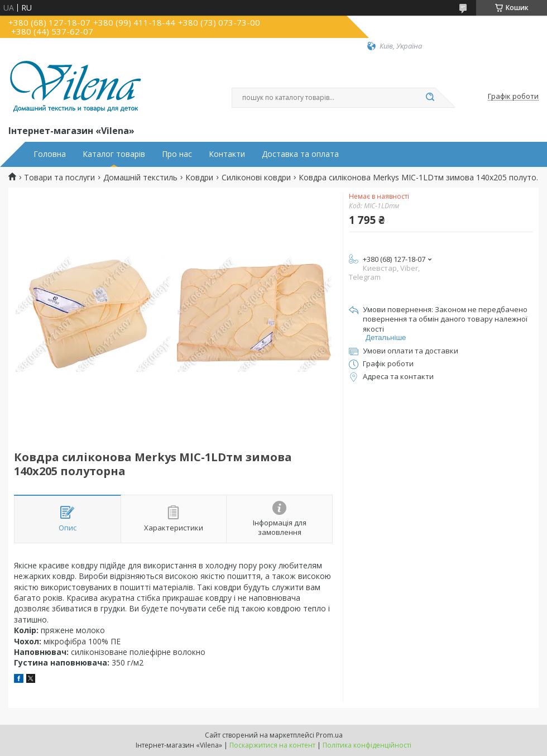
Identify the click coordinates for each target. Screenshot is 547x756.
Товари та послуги (59, 178)
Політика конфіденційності (367, 745)
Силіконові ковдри (256, 178)
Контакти (227, 154)
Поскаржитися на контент (272, 745)
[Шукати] (430, 98)
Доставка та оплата (300, 154)
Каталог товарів (114, 154)
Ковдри (199, 178)
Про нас (177, 154)
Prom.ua (329, 735)
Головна (50, 154)
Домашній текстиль (140, 178)
